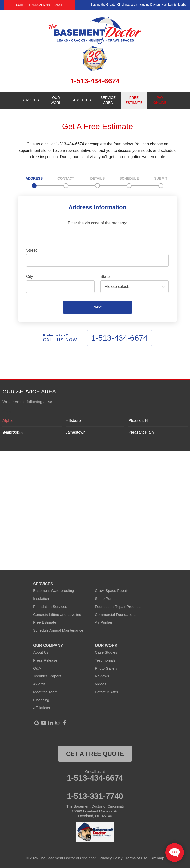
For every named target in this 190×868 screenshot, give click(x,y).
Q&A (37, 668)
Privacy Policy (111, 858)
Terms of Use (137, 858)
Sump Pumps (106, 599)
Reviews (102, 676)
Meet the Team (45, 692)
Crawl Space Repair (111, 591)
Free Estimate (45, 622)
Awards (39, 684)
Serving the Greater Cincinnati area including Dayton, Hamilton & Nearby (138, 5)
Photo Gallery (106, 668)
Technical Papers (47, 676)
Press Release (45, 660)
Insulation (41, 599)
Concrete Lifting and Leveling (57, 614)
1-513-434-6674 (119, 338)
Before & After (107, 692)
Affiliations (42, 708)
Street (32, 250)
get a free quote (95, 754)
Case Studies (106, 652)
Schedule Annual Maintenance (40, 5)
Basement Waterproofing (54, 591)
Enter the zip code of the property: (97, 223)
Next (98, 307)
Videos (101, 684)
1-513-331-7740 (95, 796)
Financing (41, 700)
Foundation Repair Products (118, 606)
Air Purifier (104, 622)
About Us (41, 652)
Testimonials (105, 660)
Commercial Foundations (116, 614)
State (105, 276)
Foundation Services (50, 606)
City (30, 276)
